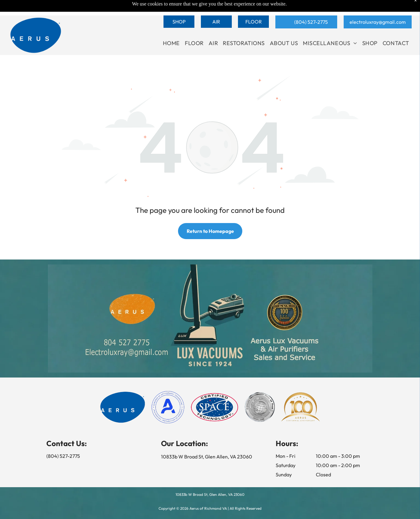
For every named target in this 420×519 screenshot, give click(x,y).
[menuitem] (171, 43)
